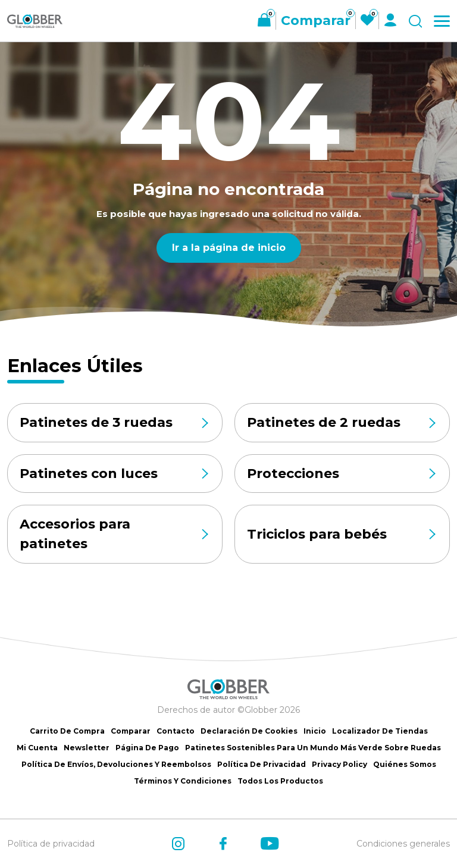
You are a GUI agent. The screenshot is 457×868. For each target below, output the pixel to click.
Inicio (315, 731)
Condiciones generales (403, 844)
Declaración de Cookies (249, 731)
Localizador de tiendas (380, 731)
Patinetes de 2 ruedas (342, 423)
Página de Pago (147, 748)
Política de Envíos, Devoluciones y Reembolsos (116, 764)
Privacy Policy (339, 764)
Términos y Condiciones (183, 781)
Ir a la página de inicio (229, 248)
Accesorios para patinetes (115, 535)
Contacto (176, 731)
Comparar (131, 731)
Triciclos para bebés (342, 535)
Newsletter (87, 748)
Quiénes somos (405, 764)
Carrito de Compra (67, 731)
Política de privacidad (51, 844)
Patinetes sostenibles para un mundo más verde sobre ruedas (313, 748)
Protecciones (342, 474)
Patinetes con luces (115, 474)
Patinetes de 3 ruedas (115, 423)
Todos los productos (280, 781)
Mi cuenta (37, 748)
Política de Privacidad (262, 764)
